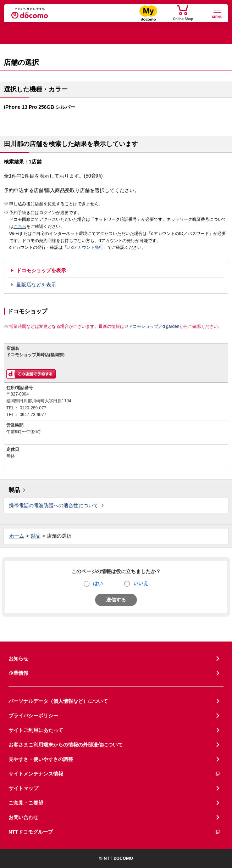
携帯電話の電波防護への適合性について (54, 505)
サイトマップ (23, 788)
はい (98, 583)
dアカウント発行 (85, 248)
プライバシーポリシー (33, 716)
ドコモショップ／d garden (152, 326)
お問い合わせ (23, 817)
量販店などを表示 (36, 285)
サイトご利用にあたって (36, 730)
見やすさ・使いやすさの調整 (41, 759)
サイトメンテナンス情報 (114, 774)
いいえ (141, 583)
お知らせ (18, 659)
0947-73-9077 (33, 415)
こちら (20, 226)
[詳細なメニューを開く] (217, 14)
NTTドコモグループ (114, 832)
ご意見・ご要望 (26, 803)
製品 (14, 490)
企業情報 (18, 673)
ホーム (17, 536)
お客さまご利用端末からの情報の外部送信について (66, 745)
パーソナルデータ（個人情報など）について (58, 701)
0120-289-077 (33, 408)
